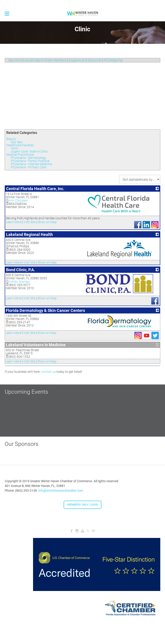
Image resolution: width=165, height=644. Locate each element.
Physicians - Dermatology (28, 158)
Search (13, 60)
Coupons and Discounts (85, 60)
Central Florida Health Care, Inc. (35, 189)
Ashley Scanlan (18, 282)
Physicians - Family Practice (30, 161)
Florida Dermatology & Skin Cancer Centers (45, 310)
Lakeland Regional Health (29, 234)
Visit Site (30, 222)
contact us (48, 372)
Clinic (14, 148)
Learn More (14, 222)
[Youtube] (82, 531)
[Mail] (93, 531)
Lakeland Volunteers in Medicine (36, 345)
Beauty (11, 139)
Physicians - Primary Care (29, 167)
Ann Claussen (17, 200)
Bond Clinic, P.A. (21, 270)
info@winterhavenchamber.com (61, 491)
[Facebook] (72, 531)
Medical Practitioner (20, 155)
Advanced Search (32, 60)
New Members (56, 60)
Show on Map (47, 222)
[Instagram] (77, 531)
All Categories (113, 60)
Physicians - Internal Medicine (31, 164)
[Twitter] (88, 531)
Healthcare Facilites (20, 145)
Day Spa (17, 142)
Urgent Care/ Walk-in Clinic (29, 151)
